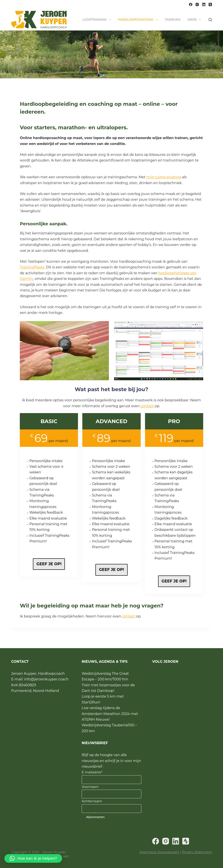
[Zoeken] (210, 20)
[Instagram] (197, 4)
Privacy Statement (197, 852)
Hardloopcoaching (139, 20)
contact (148, 407)
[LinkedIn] (204, 4)
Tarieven (172, 20)
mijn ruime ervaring (164, 177)
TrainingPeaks (32, 267)
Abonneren (95, 817)
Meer (195, 20)
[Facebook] (191, 4)
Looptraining (98, 20)
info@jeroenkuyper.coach (46, 679)
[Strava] (210, 4)
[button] (33, 858)
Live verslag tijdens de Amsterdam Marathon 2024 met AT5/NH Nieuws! (110, 714)
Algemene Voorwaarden (159, 852)
